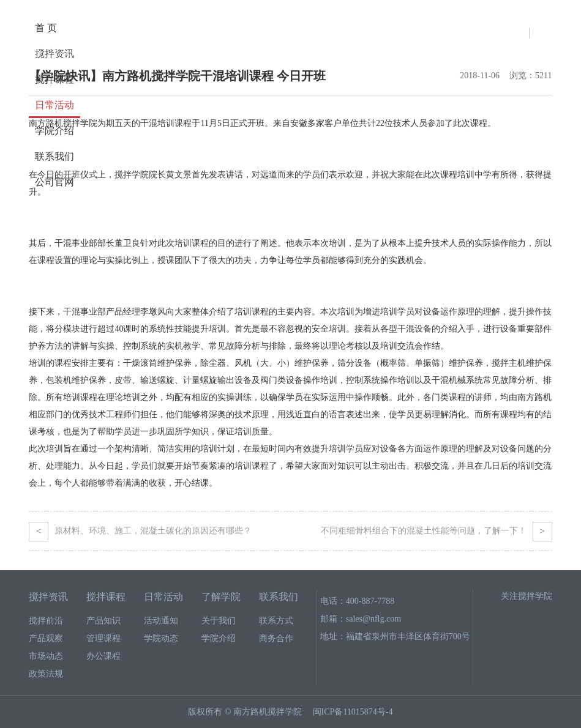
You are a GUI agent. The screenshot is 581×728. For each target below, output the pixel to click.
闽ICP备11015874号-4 (353, 712)
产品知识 (103, 621)
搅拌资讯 (48, 597)
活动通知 (113, 54)
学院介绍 (219, 638)
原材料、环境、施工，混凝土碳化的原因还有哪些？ (140, 531)
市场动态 (46, 656)
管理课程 (103, 638)
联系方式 (276, 621)
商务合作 (276, 638)
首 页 (46, 28)
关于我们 (219, 621)
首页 (36, 54)
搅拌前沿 (46, 621)
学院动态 (161, 638)
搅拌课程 (54, 79)
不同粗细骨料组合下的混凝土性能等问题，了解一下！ (437, 531)
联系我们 (54, 156)
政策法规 (46, 674)
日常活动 (54, 105)
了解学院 (221, 597)
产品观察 (46, 638)
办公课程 (103, 656)
